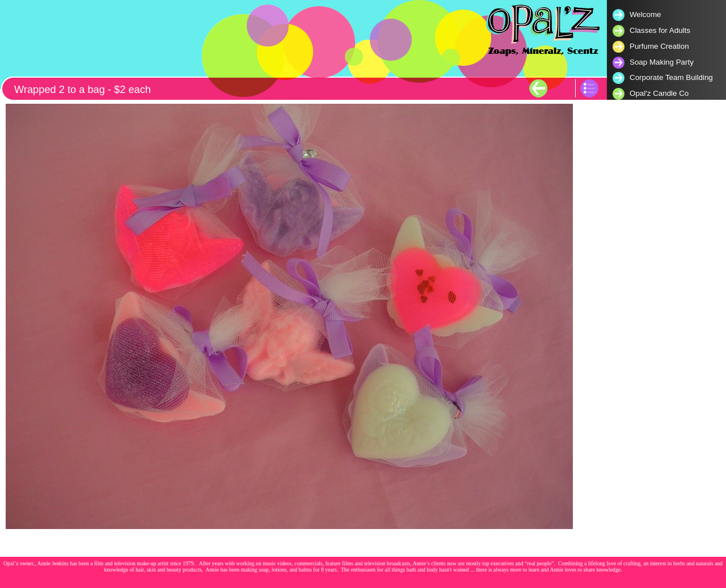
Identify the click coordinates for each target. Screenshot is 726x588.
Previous (538, 88)
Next (560, 88)
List (589, 88)
